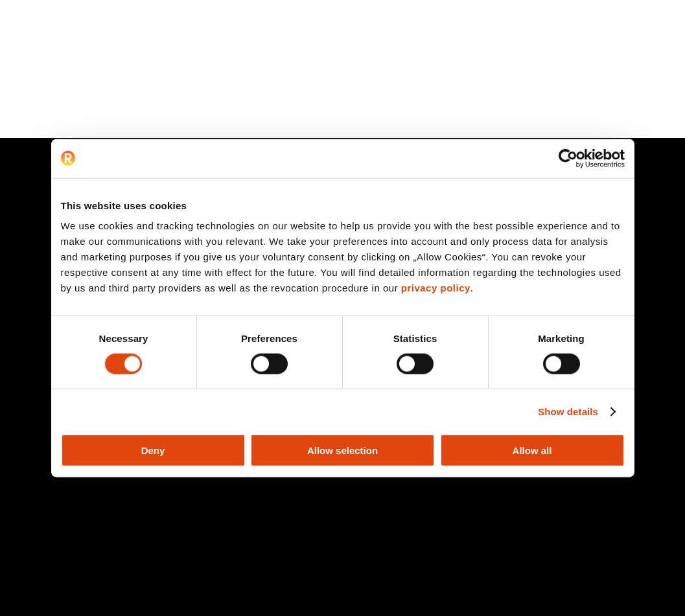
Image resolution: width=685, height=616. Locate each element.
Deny (153, 451)
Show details (568, 411)
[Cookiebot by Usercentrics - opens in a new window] (568, 158)
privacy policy (436, 288)
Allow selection (342, 451)
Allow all (532, 451)
